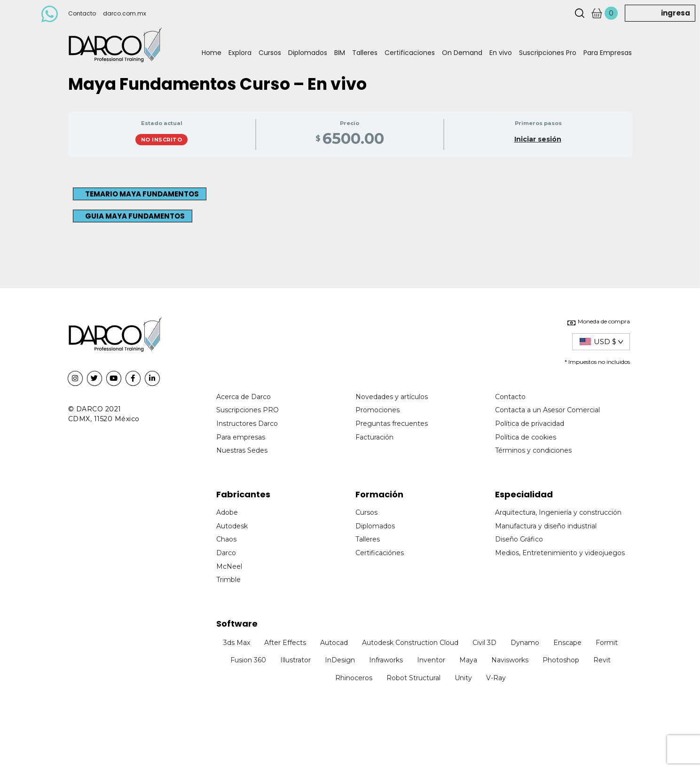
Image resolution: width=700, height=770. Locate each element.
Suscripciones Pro (548, 53)
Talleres (365, 53)
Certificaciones (410, 53)
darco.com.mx (125, 13)
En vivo (501, 53)
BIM (340, 53)
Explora (240, 53)
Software (237, 624)
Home (212, 53)
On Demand (462, 53)
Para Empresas (608, 53)
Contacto (82, 13)
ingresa (676, 13)
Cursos (270, 53)
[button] (140, 194)
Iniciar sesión (538, 139)
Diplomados (308, 53)
